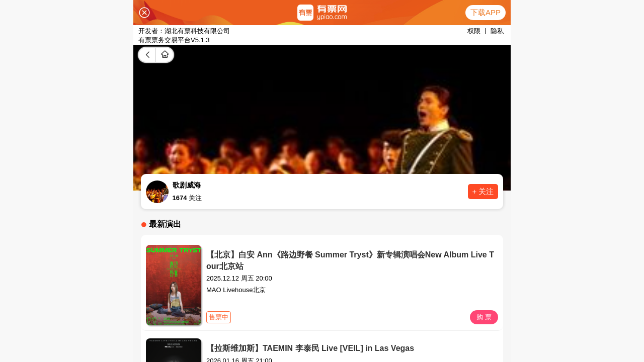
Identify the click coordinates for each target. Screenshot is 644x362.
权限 (474, 31)
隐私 (497, 31)
